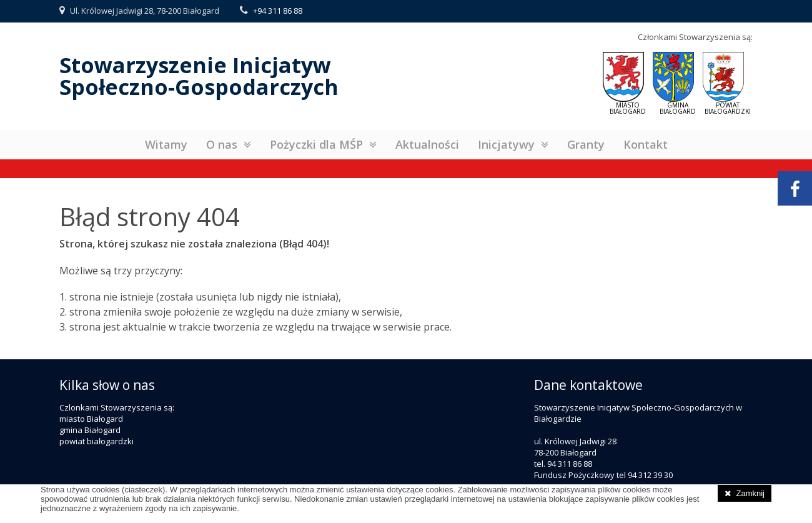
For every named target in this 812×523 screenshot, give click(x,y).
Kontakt (646, 144)
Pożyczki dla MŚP (316, 144)
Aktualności (427, 144)
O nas (222, 144)
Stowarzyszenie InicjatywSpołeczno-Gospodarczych (199, 76)
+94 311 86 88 (278, 11)
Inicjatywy (506, 144)
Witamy (166, 144)
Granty (586, 144)
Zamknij (750, 493)
